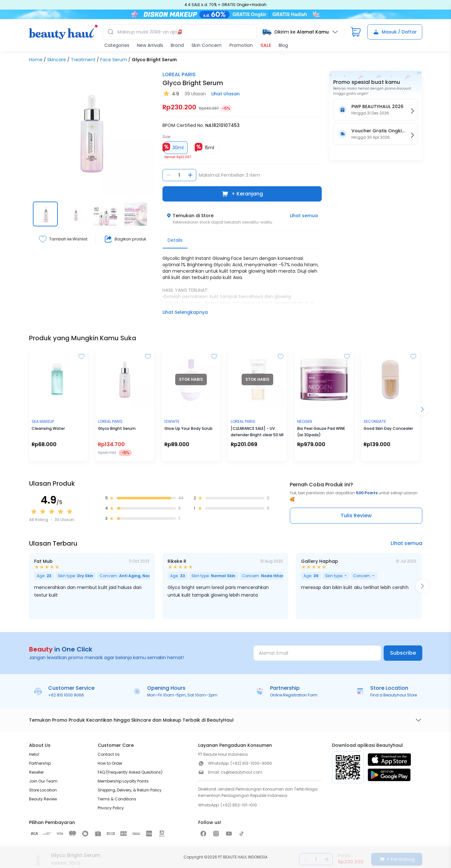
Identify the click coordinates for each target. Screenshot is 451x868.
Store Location (43, 790)
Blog (283, 45)
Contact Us (109, 754)
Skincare (57, 60)
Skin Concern (207, 45)
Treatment (83, 60)
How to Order (110, 763)
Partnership (40, 763)
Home (36, 60)
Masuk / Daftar (395, 32)
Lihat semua (304, 216)
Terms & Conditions (117, 799)
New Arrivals (150, 45)
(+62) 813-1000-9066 (251, 763)
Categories (117, 45)
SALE (266, 45)
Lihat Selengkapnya (185, 312)
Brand (177, 45)
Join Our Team (43, 781)
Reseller (36, 772)
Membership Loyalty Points (123, 781)
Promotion (241, 45)
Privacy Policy (111, 808)
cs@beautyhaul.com (242, 772)
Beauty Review (43, 799)
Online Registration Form (294, 695)
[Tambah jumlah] (190, 175)
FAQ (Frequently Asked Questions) (130, 772)
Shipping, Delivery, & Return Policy (130, 790)
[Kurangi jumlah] (169, 175)
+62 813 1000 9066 (66, 695)
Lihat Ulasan (225, 94)
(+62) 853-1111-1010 (239, 805)
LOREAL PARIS (179, 74)
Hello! (34, 754)
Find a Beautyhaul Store (394, 695)
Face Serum (114, 60)
